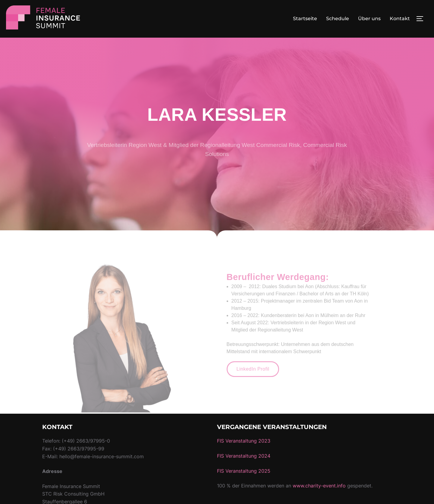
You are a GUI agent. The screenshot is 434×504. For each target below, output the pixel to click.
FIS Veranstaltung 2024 (244, 469)
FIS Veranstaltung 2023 (244, 454)
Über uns (369, 19)
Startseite (305, 19)
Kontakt (400, 19)
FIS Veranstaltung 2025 (244, 484)
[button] (253, 383)
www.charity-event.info (319, 499)
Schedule (338, 19)
